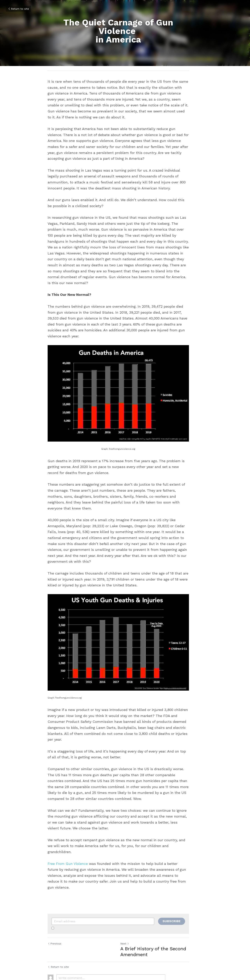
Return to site (18, 9)
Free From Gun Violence (68, 840)
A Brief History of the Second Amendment (160, 922)
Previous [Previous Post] (54, 914)
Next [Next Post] (131, 914)
